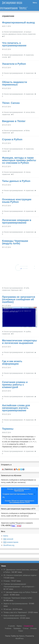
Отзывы (7, 581)
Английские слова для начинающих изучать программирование (16, 408)
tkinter (33, 112)
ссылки (5, 57)
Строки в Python (12, 139)
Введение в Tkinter (14, 121)
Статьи (26, 628)
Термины (8, 429)
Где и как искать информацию (12, 362)
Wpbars (22, 636)
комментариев (11, 542)
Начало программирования (13, 32)
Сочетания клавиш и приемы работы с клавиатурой (15, 385)
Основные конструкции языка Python (17, 201)
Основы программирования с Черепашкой (19, 490)
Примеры (17, 628)
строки (4, 151)
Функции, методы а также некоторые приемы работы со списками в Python (19, 160)
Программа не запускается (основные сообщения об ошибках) (19, 299)
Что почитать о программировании (14, 44)
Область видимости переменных (15, 83)
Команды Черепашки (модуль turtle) (15, 242)
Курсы (19, 626)
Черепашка (15, 290)
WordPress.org (9, 545)
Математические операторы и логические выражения (19, 342)
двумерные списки (15, 34)
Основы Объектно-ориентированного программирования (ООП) (20, 502)
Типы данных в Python (16, 181)
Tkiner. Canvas (11, 103)
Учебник (8, 628)
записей (8, 539)
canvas (28, 112)
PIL (4, 497)
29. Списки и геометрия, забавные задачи (20, 575)
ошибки (28, 332)
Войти (6, 536)
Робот (21, 631)
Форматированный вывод (18, 22)
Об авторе (7, 609)
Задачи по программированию (16, 604)
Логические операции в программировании (17, 221)
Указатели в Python (14, 64)
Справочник (29, 626)
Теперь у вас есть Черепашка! (15, 612)
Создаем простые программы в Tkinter (18, 494)
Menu (35, 3)
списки (24, 34)
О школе (11, 626)
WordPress (20, 638)
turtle (27, 288)
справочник (32, 34)
